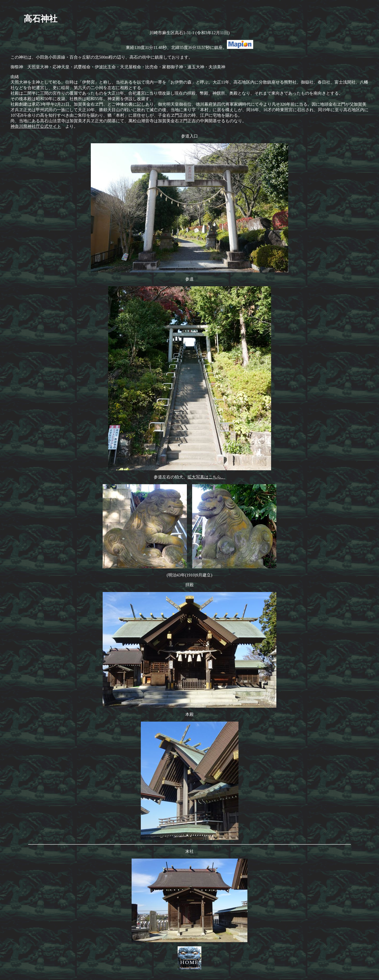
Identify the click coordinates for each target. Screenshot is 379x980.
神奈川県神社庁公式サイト (36, 126)
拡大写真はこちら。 (206, 477)
